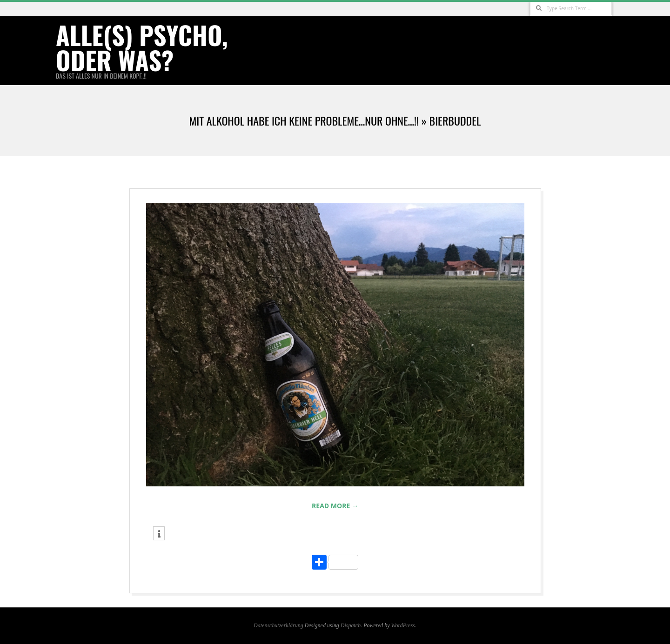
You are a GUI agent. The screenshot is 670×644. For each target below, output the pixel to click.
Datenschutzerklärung (278, 625)
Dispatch (351, 625)
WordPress (403, 625)
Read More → (335, 506)
